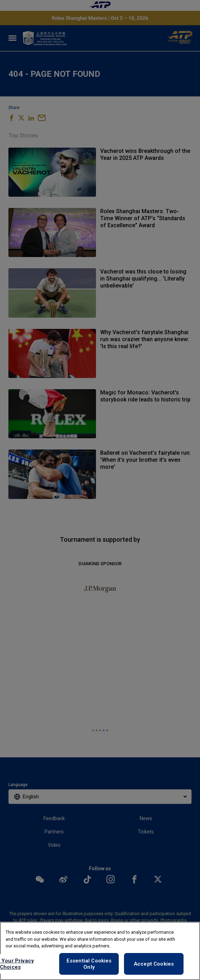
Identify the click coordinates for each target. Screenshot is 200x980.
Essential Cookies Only (89, 964)
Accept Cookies (154, 964)
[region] (100, 951)
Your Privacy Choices (17, 964)
